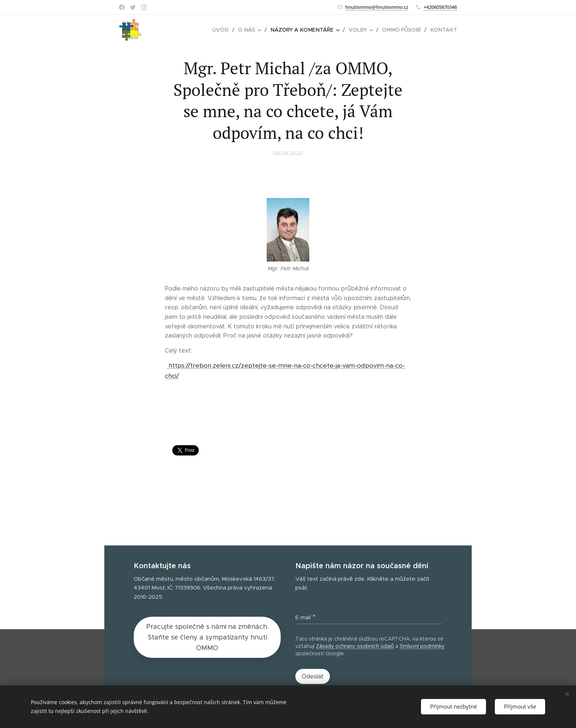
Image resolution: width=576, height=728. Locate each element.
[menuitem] (228, 30)
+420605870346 (440, 7)
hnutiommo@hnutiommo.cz (377, 7)
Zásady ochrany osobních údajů (355, 646)
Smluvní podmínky (422, 646)
